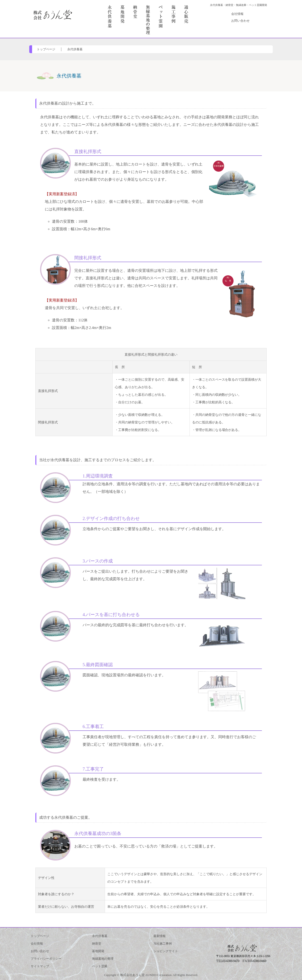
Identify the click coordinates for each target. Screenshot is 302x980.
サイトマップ (40, 966)
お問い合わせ (240, 21)
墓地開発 (98, 951)
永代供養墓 (75, 49)
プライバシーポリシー (46, 959)
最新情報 (159, 936)
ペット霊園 (100, 966)
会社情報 (237, 14)
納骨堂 (97, 944)
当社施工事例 (163, 944)
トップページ (46, 49)
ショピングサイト (166, 951)
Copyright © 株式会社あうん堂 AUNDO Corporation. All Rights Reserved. (151, 975)
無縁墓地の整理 (103, 959)
